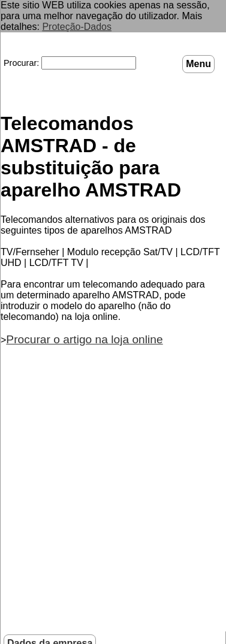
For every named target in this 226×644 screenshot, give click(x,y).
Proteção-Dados (77, 27)
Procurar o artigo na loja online (84, 339)
